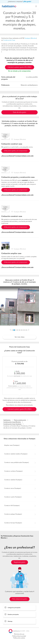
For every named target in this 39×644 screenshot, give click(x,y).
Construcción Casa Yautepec (12, 424)
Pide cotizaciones (19, 641)
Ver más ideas (20, 337)
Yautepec (27, 38)
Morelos (34, 38)
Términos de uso (19, 634)
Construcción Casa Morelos (12, 422)
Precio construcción (20, 420)
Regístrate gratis (20, 562)
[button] (10, 330)
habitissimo (7, 420)
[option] (19, 306)
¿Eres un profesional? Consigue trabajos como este (17, 156)
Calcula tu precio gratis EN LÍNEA (20, 67)
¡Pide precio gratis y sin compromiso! (16, 151)
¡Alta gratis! (27, 2)
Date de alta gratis (19, 112)
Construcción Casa (9, 40)
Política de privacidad (19, 636)
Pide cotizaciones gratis (19, 599)
